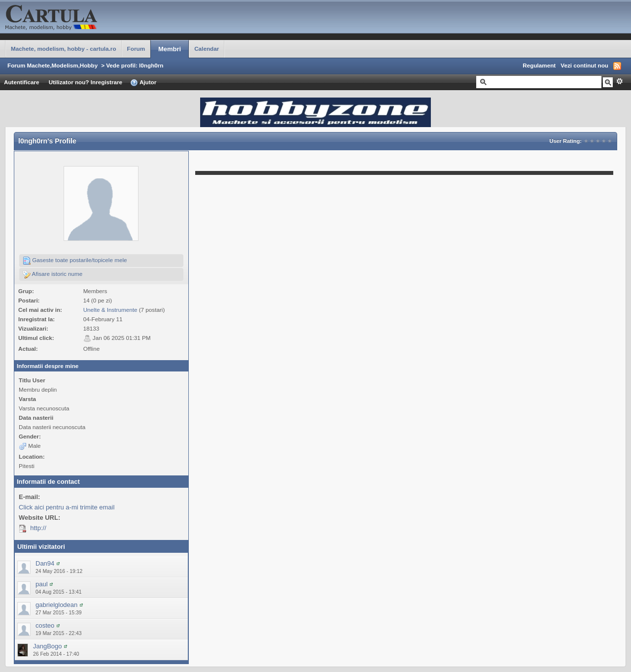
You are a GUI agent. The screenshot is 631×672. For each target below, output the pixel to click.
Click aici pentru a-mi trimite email (67, 507)
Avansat (619, 81)
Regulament (539, 65)
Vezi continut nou (584, 65)
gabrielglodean (56, 605)
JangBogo (48, 646)
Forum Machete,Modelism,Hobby (53, 65)
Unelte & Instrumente (110, 310)
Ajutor (143, 83)
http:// (38, 528)
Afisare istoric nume (53, 274)
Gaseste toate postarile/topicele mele (75, 261)
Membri (170, 49)
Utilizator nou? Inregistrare (86, 82)
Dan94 (45, 563)
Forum (136, 49)
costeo (45, 625)
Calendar (207, 49)
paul (42, 584)
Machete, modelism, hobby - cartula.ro (64, 49)
